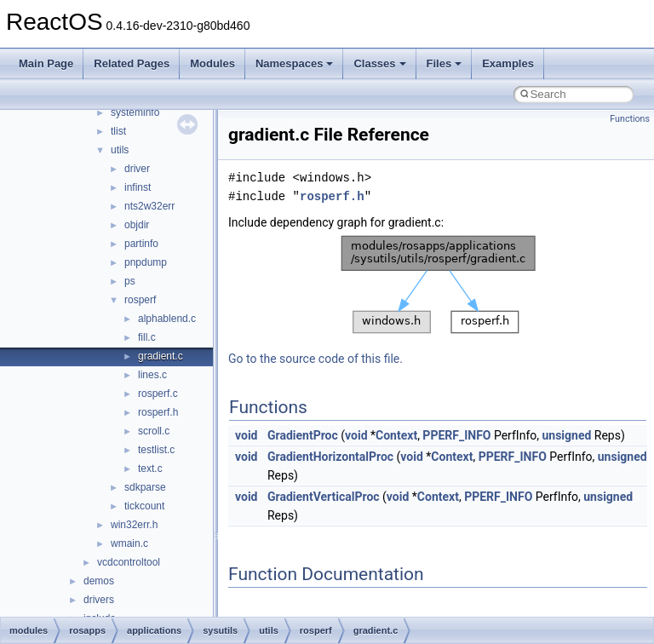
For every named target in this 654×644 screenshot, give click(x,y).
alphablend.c (167, 319)
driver (137, 169)
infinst (138, 187)
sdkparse (145, 487)
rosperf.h (158, 412)
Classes (379, 63)
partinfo (141, 244)
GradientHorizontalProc (330, 457)
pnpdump (146, 262)
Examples (508, 63)
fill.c (147, 337)
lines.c (152, 375)
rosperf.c (158, 394)
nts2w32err (149, 206)
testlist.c (156, 450)
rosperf (140, 300)
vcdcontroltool (129, 562)
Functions (630, 119)
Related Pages (132, 63)
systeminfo (135, 112)
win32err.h (134, 525)
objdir (137, 225)
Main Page (46, 63)
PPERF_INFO (456, 435)
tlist (118, 131)
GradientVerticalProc (324, 497)
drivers (99, 600)
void (246, 435)
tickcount (144, 506)
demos (99, 581)
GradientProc (303, 435)
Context (396, 435)
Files (445, 63)
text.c (150, 469)
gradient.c (161, 356)
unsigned (566, 435)
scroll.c (154, 431)
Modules (212, 63)
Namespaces (295, 63)
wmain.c (129, 543)
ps (130, 281)
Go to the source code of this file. (316, 359)
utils (120, 150)
